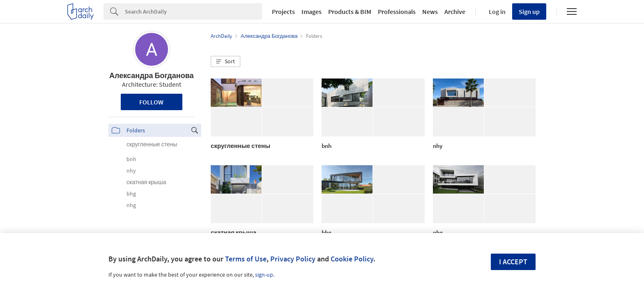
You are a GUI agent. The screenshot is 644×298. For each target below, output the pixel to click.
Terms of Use (246, 259)
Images (312, 12)
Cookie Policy (352, 259)
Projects (283, 12)
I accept (513, 262)
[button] (225, 62)
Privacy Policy (293, 259)
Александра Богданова (151, 75)
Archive (455, 12)
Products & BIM (350, 12)
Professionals (397, 12)
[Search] (193, 12)
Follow (151, 102)
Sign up (529, 12)
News (430, 12)
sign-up (264, 275)
